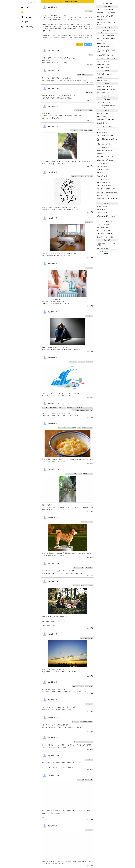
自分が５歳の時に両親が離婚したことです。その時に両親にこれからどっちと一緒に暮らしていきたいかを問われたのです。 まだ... (67, 797)
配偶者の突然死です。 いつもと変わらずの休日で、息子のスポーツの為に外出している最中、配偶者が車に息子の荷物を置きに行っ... (67, 490)
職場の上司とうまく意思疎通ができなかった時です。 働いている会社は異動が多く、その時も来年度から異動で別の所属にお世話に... (67, 76)
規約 (105, 252)
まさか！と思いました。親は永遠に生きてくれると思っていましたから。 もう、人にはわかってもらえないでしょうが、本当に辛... (67, 762)
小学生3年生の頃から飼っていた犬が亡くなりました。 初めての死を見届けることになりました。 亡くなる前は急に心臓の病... (67, 604)
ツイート (88, 44)
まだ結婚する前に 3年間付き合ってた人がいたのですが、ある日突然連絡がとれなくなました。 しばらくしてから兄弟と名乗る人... (67, 112)
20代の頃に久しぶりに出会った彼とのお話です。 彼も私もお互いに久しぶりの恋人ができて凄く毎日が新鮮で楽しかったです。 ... (67, 724)
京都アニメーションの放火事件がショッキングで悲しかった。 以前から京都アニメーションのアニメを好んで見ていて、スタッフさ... (67, 410)
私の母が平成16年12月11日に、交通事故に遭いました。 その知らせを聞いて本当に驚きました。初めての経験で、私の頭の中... (67, 331)
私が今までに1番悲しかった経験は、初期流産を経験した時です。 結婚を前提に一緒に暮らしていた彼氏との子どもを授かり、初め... (67, 191)
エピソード (27, 12)
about (101, 252)
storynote (29, 3)
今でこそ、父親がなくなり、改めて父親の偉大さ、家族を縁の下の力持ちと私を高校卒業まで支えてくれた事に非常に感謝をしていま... (67, 743)
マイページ (27, 27)
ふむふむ (79, 44)
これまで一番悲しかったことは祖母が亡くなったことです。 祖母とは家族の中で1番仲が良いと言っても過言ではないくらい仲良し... (67, 569)
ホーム (25, 8)
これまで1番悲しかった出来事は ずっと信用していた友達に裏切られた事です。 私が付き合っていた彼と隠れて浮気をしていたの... (67, 284)
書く (24, 22)
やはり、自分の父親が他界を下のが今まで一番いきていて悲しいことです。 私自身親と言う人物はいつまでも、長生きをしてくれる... (67, 705)
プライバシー (111, 252)
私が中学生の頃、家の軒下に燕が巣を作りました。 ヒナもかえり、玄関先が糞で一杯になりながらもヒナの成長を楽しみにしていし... (67, 687)
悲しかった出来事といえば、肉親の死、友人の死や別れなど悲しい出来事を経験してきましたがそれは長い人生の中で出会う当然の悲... (67, 443)
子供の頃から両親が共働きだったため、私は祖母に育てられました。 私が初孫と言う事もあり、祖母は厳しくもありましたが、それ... (67, 93)
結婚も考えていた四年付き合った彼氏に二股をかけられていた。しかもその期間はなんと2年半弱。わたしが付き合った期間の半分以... (67, 145)
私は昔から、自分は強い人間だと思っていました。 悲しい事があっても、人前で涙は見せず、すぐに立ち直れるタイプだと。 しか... (67, 654)
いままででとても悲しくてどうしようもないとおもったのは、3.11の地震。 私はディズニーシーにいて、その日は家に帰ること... (67, 377)
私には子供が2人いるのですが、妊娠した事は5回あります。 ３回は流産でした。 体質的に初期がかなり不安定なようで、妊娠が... (67, 57)
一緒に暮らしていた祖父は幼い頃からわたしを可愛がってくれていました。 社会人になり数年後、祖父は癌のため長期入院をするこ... (67, 237)
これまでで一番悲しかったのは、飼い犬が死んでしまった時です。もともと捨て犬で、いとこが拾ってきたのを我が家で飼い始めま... (67, 537)
